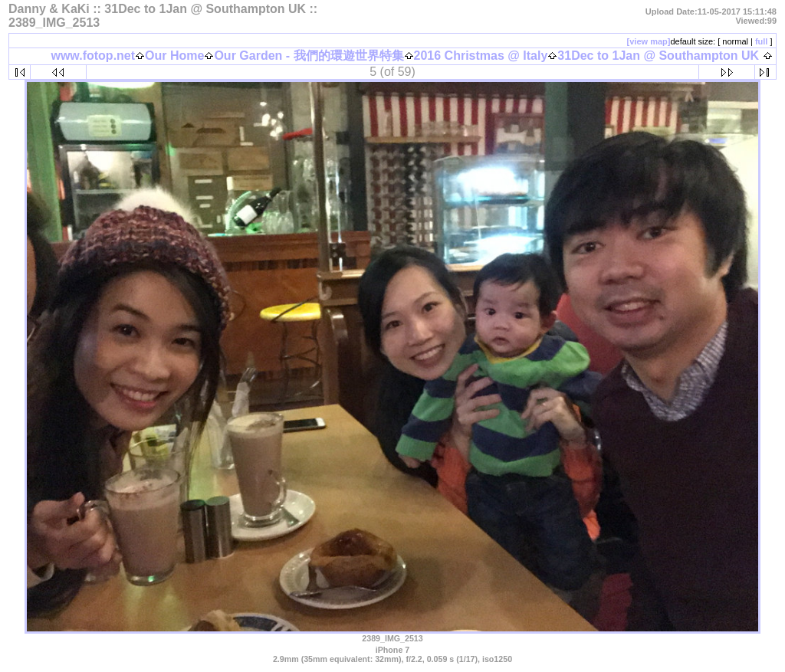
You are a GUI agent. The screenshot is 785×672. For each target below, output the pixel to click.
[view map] (649, 41)
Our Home (174, 56)
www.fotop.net (93, 56)
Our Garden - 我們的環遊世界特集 (309, 56)
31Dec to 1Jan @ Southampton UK (658, 56)
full (762, 41)
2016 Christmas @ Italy (481, 56)
